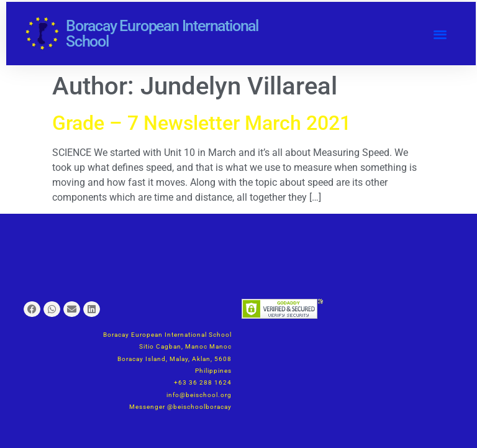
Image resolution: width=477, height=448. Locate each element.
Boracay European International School (162, 34)
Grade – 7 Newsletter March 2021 (202, 123)
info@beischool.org (199, 395)
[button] (441, 34)
